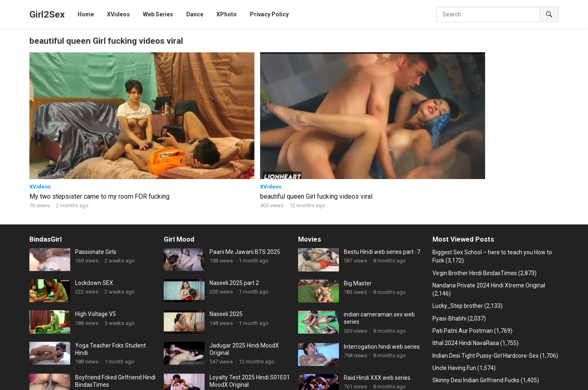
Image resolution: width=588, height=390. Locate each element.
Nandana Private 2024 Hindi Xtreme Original (489, 223)
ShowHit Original (354, 373)
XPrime (467, 373)
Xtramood (527, 363)
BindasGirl (46, 177)
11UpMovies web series (91, 363)
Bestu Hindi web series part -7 (382, 190)
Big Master (358, 221)
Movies (310, 177)
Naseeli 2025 (226, 252)
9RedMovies (396, 373)
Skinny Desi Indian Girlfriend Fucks (476, 318)
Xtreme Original (310, 373)
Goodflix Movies (488, 363)
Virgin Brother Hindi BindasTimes (475, 211)
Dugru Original (107, 373)
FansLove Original (219, 373)
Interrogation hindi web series (382, 284)
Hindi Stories (446, 363)
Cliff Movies (50, 373)
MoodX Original (286, 363)
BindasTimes (177, 363)
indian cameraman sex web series (379, 256)
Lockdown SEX (94, 221)
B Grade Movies (150, 373)
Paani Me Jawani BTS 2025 (245, 190)
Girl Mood (179, 177)
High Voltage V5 (96, 252)
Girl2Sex (47, 14)
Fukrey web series (371, 363)
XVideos (40, 116)
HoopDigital (520, 373)
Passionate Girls (96, 190)
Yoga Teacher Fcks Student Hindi (110, 287)
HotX (77, 373)
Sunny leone (101, 382)
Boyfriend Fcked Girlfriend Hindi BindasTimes (115, 319)
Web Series (140, 363)
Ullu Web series (266, 373)
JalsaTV (45, 382)
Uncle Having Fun (454, 306)
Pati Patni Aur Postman (463, 269)
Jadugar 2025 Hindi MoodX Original (244, 287)
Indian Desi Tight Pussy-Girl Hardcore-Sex (486, 293)
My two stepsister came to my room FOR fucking (73, 130)
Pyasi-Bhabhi (449, 256)
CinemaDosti (327, 363)
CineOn (550, 373)
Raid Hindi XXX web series (377, 315)
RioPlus (70, 382)
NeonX (490, 373)
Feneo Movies (435, 373)
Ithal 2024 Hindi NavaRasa (466, 281)
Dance (183, 373)
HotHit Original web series (230, 363)
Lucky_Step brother (458, 244)
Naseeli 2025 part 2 (234, 221)
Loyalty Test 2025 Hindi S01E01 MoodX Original (250, 319)
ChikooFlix (412, 363)
